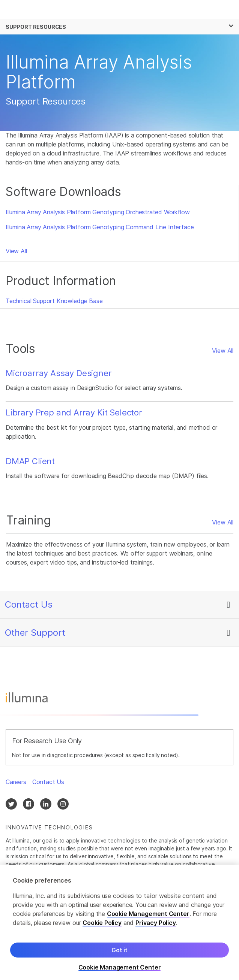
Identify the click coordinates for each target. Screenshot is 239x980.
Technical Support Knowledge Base (54, 301)
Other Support (35, 633)
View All (16, 251)
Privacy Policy (156, 925)
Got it (119, 953)
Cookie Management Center (148, 916)
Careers (16, 782)
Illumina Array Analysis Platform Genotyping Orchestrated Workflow (98, 212)
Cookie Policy (102, 925)
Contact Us (29, 604)
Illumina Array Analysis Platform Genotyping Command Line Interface (100, 227)
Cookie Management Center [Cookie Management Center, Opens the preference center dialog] (120, 970)
